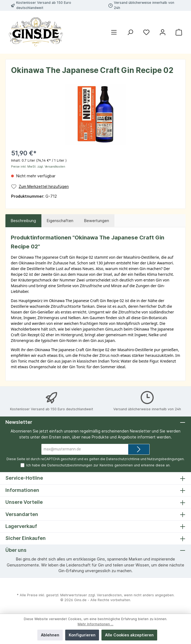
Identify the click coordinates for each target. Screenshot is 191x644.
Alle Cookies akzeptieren (129, 635)
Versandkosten (109, 595)
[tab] (23, 221)
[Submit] (139, 449)
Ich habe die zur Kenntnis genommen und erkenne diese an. (98, 465)
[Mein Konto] (163, 32)
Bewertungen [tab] (97, 221)
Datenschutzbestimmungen (70, 465)
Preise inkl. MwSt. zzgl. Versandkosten (38, 167)
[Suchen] (130, 32)
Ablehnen (50, 635)
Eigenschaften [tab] (60, 221)
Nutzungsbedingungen (165, 459)
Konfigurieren (82, 635)
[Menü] (114, 32)
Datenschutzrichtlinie (123, 459)
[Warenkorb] (179, 32)
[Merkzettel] (146, 32)
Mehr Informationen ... (95, 624)
